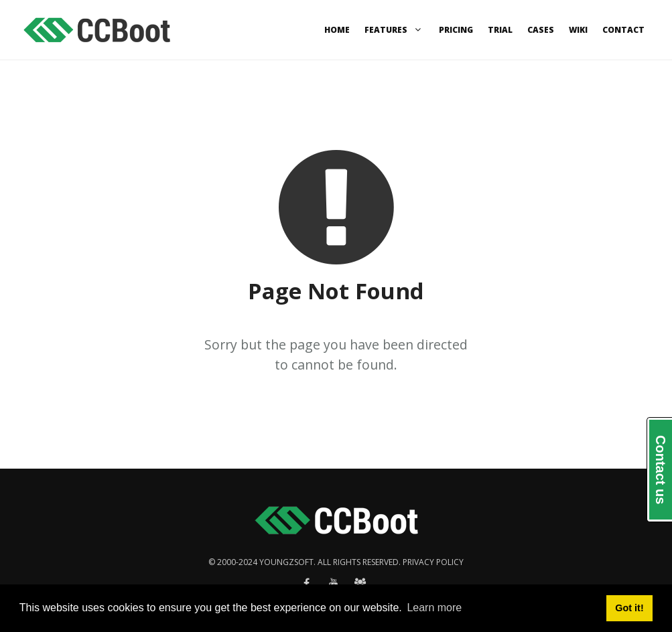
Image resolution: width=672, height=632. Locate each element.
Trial (500, 30)
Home (337, 30)
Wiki (578, 30)
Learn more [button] (434, 608)
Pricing (456, 30)
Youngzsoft (286, 562)
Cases (541, 30)
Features (394, 30)
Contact (623, 30)
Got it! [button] (629, 608)
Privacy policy (433, 562)
